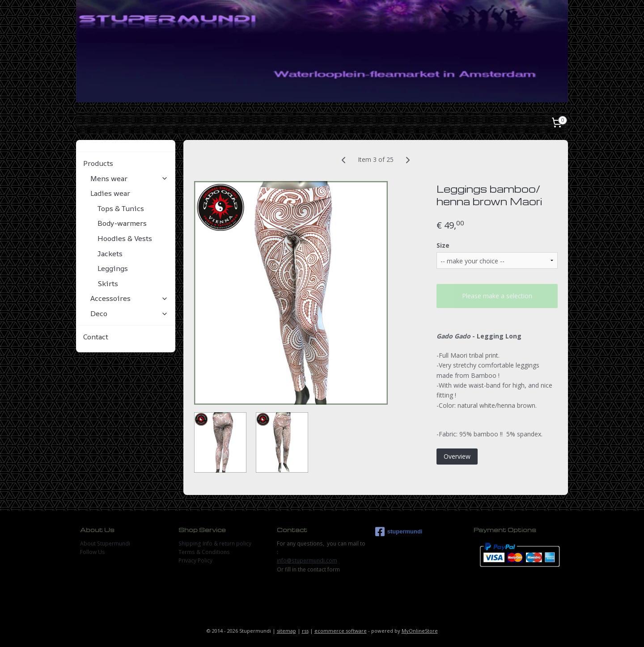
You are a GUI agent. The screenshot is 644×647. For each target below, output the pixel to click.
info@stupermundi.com (307, 560)
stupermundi (399, 532)
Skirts (108, 283)
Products (126, 163)
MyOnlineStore (420, 631)
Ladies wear (129, 193)
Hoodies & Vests (125, 238)
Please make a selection (497, 296)
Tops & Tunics (121, 208)
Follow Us (93, 552)
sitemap (286, 631)
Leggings (113, 268)
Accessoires (129, 298)
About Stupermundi (105, 543)
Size (443, 245)
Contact (96, 337)
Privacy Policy (195, 560)
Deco (129, 313)
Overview (457, 456)
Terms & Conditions (204, 552)
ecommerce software (341, 631)
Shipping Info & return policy (215, 543)
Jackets (110, 254)
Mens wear (129, 178)
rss (305, 631)
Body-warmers (122, 223)
